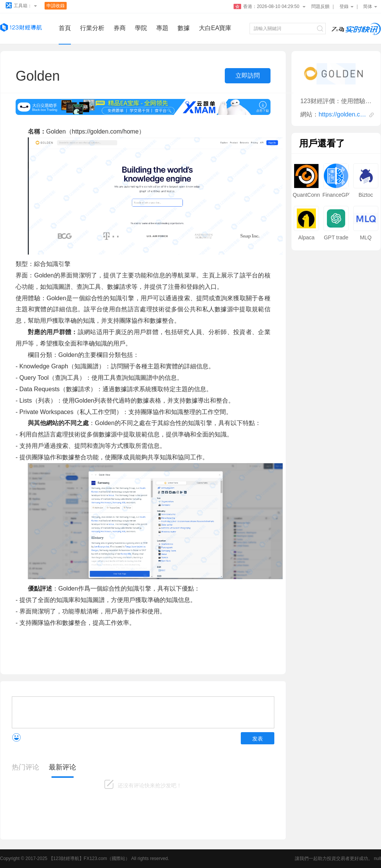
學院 (141, 28)
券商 (120, 28)
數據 (184, 28)
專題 (162, 28)
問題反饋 (320, 6)
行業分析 (92, 28)
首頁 (65, 28)
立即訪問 (248, 76)
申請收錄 (56, 6)
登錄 (347, 6)
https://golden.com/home (343, 114)
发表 (258, 739)
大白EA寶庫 (215, 28)
